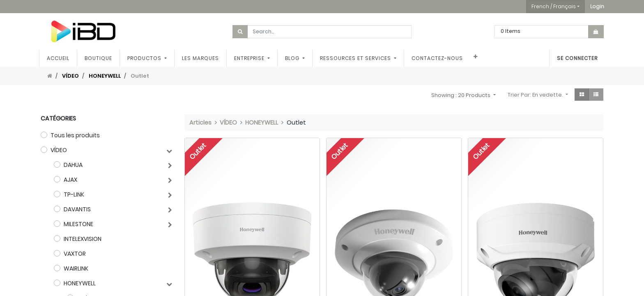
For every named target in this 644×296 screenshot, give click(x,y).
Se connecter (576, 58)
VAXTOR (75, 254)
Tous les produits (75, 135)
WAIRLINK (76, 268)
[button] (597, 7)
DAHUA (73, 165)
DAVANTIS (77, 209)
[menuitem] (60, 58)
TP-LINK (74, 194)
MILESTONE (78, 224)
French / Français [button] (554, 6)
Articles (200, 123)
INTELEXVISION (83, 239)
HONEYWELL (105, 76)
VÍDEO (70, 76)
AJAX (70, 180)
